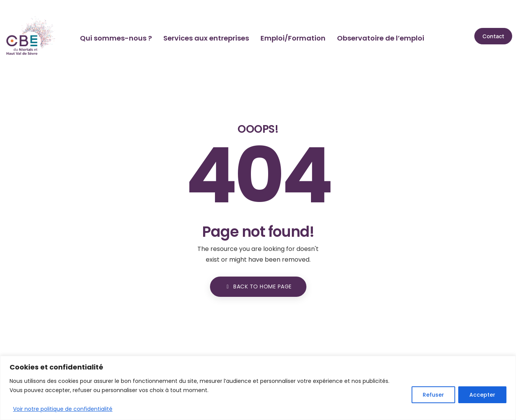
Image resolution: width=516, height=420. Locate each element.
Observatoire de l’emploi (381, 38)
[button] (493, 36)
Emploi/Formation (293, 38)
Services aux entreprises (206, 38)
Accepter (482, 395)
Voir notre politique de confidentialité (63, 409)
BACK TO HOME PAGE (258, 287)
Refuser (433, 395)
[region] (258, 388)
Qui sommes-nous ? (116, 38)
